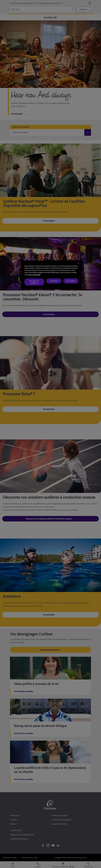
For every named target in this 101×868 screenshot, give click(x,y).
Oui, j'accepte (71, 281)
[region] (51, 275)
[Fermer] (79, 263)
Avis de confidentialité (34, 275)
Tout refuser (54, 281)
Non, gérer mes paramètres (34, 282)
